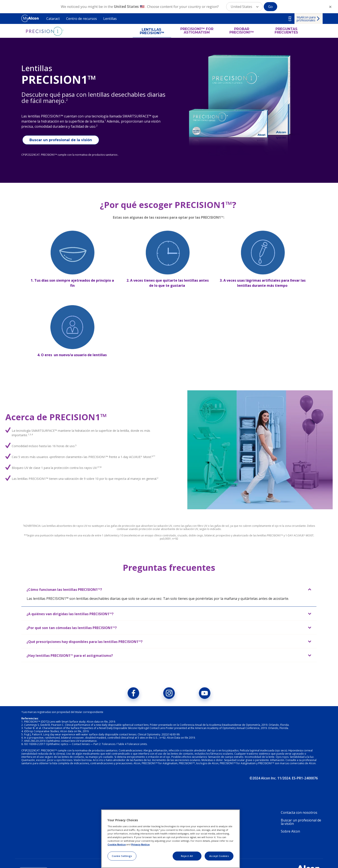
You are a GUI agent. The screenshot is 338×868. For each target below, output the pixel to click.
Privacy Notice (140, 844)
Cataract (53, 19)
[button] (244, 7)
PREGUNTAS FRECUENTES (286, 31)
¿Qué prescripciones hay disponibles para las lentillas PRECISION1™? (84, 642)
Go (270, 7)
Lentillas (110, 19)
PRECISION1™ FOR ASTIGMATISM (197, 31)
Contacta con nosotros (299, 812)
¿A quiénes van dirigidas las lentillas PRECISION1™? (70, 614)
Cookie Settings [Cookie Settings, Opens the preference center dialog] (122, 856)
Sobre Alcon (290, 831)
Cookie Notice (117, 844)
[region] (170, 839)
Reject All (187, 856)
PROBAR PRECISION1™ (242, 31)
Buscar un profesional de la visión (61, 140)
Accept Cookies (219, 856)
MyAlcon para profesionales (306, 19)
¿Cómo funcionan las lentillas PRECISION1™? (64, 590)
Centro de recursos (82, 19)
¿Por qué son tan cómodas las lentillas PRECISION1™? (72, 628)
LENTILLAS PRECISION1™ (152, 31)
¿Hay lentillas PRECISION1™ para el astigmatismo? (70, 656)
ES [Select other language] (290, 19)
